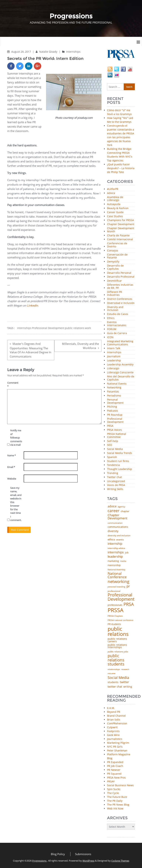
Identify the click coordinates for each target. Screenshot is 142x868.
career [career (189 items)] (114, 511)
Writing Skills (115, 489)
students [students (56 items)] (113, 682)
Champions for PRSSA (120, 220)
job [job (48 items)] (127, 553)
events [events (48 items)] (120, 540)
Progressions (40, 861)
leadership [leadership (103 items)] (115, 556)
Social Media (115, 449)
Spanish (112, 457)
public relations (75, 328)
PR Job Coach (115, 766)
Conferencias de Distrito (117, 245)
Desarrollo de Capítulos (115, 267)
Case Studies (115, 216)
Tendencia (113, 465)
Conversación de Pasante (117, 256)
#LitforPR (113, 189)
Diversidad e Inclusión (121, 303)
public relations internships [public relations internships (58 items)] (117, 646)
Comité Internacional (120, 239)
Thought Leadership (120, 469)
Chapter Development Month (121, 230)
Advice (111, 193)
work (88, 328)
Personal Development (115, 401)
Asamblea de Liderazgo (115, 199)
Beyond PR (114, 712)
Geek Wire (113, 735)
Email (11, 467)
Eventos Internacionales (117, 324)
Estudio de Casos (118, 314)
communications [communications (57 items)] (118, 527)
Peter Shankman (117, 750)
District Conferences (120, 299)
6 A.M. (111, 708)
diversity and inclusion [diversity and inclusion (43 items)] (119, 536)
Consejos (113, 251)
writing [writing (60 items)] (128, 687)
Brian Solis (114, 720)
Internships (73, 52)
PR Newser (114, 770)
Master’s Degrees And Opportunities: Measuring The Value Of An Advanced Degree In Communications (31, 350)
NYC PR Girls (115, 747)
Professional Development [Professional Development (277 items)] (121, 597)
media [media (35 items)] (123, 561)
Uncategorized (116, 481)
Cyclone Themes (120, 861)
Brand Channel (116, 716)
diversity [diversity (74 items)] (113, 531)
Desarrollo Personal (119, 273)
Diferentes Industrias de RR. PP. (120, 286)
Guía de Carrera (117, 333)
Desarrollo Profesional (121, 277)
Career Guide (115, 212)
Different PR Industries (115, 294)
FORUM (112, 329)
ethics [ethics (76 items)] (111, 539)
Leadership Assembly (120, 365)
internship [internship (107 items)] (115, 544)
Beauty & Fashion (118, 208)
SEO (110, 445)
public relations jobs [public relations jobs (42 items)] (118, 652)
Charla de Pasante (118, 236)
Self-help (113, 441)
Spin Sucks (114, 789)
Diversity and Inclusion (115, 309)
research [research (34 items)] (125, 669)
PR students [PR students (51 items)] (114, 624)
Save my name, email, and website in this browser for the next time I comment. (16, 504)
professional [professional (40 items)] (114, 591)
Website (12, 479)
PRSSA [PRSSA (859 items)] (115, 610)
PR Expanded (115, 762)
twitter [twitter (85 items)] (124, 682)
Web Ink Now (115, 808)
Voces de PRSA (116, 485)
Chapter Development (121, 224)
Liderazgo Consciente (120, 373)
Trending (113, 473)
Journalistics (115, 739)
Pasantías (113, 392)
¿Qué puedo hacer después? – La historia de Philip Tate (121, 168)
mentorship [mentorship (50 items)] (114, 565)
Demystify (113, 262)
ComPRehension (117, 723)
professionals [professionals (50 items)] (115, 605)
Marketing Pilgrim (118, 743)
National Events (117, 384)
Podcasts (113, 411)
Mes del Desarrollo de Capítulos (121, 378)
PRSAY (111, 781)
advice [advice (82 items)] (112, 506)
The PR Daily (115, 801)
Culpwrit (112, 727)
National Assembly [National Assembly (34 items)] (116, 570)
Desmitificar (114, 281)
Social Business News (120, 785)
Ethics (111, 318)
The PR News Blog (118, 805)
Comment (13, 385)
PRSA (110, 426)
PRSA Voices (114, 430)
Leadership (114, 361)
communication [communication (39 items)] (115, 523)
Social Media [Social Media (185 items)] (118, 677)
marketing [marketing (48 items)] (113, 561)
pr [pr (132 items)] (128, 586)
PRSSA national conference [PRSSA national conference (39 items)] (120, 620)
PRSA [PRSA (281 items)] (129, 604)
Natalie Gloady (49, 52)
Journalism (114, 356)
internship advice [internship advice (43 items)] (116, 548)
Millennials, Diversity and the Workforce (80, 346)
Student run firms (118, 461)
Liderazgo (113, 368)
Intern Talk (114, 348)
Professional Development (48, 328)
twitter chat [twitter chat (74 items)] (115, 687)
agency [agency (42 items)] (121, 507)
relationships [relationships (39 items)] (114, 669)
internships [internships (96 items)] (116, 552)
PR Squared (114, 774)
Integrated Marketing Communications (120, 343)
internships (24, 328)
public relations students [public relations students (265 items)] (116, 660)
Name (11, 455)
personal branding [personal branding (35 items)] (116, 587)
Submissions (83, 854)
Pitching (112, 407)
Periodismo (114, 396)
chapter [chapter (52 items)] (125, 511)
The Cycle (113, 793)
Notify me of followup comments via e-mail (16, 438)
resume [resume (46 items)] (112, 673)
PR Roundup (115, 415)
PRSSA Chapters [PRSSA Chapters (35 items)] (115, 616)
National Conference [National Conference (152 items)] (117, 575)
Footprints (113, 731)
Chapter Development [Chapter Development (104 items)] (118, 517)
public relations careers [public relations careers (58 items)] (117, 640)
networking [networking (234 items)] (118, 582)
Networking (114, 388)
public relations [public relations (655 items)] (118, 631)
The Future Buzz (117, 797)
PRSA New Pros (116, 778)
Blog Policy (58, 854)
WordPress (88, 861)
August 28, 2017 (21, 52)
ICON (110, 337)
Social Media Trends (120, 453)
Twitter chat (114, 477)
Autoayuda (114, 204)
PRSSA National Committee (117, 436)
